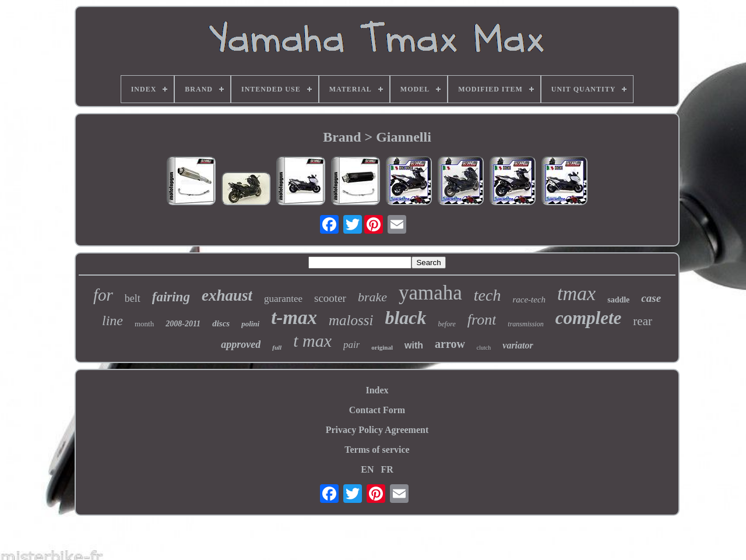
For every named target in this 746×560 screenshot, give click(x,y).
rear (643, 321)
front (482, 320)
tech (488, 295)
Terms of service (377, 450)
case (651, 298)
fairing (171, 297)
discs (221, 323)
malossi (351, 320)
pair (351, 345)
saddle (618, 300)
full (277, 347)
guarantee (283, 299)
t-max (294, 318)
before (447, 324)
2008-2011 (183, 324)
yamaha (430, 293)
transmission (525, 324)
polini (250, 324)
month (144, 324)
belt (133, 298)
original (382, 347)
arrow (450, 344)
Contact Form (377, 410)
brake (372, 297)
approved (241, 344)
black (405, 318)
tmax (576, 293)
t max (312, 341)
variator (518, 345)
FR (387, 469)
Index (377, 390)
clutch (484, 348)
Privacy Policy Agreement (377, 430)
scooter (330, 298)
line (112, 320)
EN (367, 469)
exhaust (227, 295)
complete (589, 318)
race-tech (529, 300)
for (103, 295)
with (414, 345)
